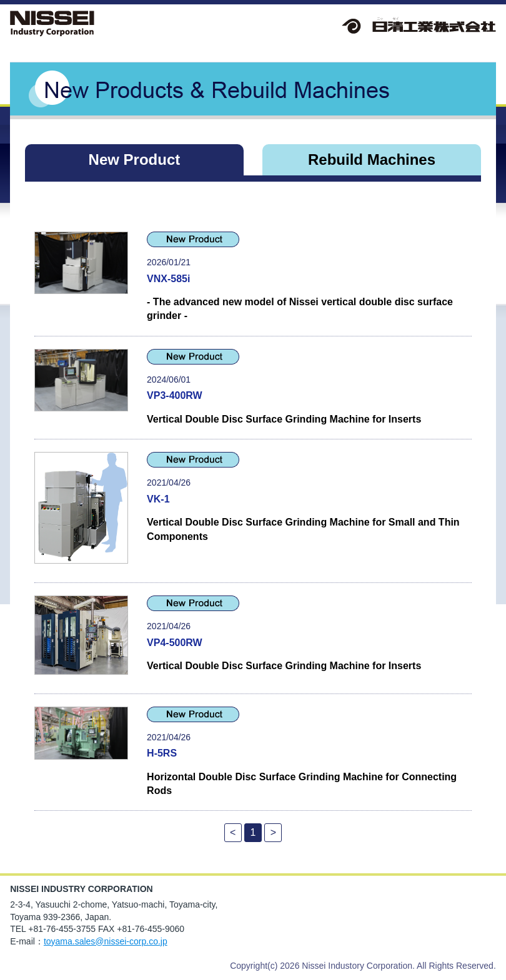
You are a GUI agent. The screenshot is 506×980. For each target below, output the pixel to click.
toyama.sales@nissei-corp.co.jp (106, 941)
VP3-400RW (175, 395)
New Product (135, 159)
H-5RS (162, 753)
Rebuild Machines (372, 159)
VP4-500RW (175, 643)
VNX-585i (168, 279)
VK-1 (158, 499)
